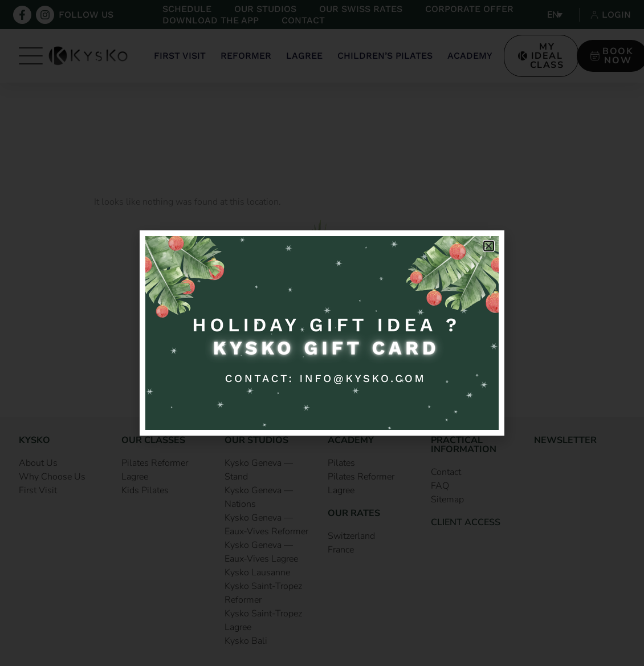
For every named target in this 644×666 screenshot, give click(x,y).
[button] (489, 246)
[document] (322, 333)
